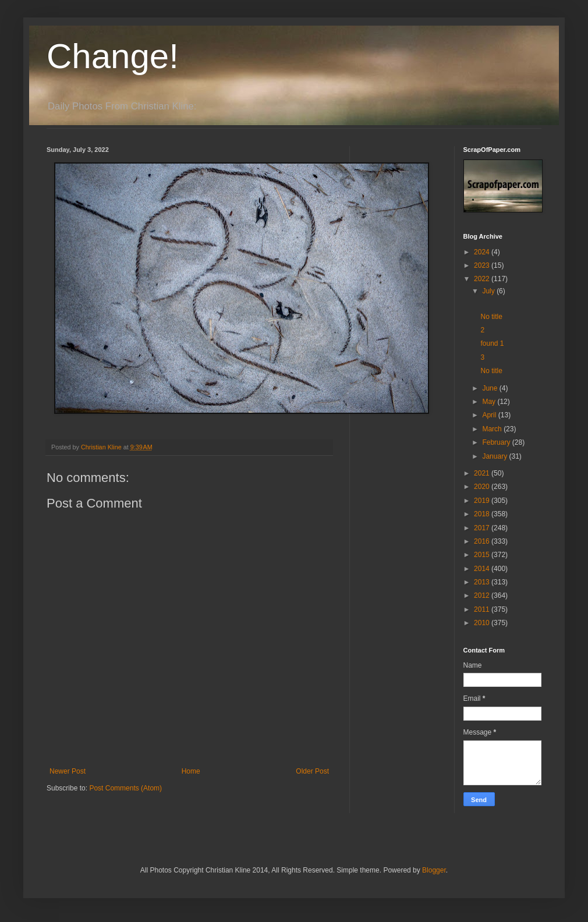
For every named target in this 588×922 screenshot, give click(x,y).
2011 (483, 609)
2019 (483, 501)
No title (491, 317)
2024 (483, 252)
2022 (483, 279)
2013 (483, 582)
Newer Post (68, 771)
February (497, 442)
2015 (483, 555)
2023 (483, 265)
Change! (113, 56)
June (490, 388)
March (493, 429)
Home (191, 771)
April (490, 415)
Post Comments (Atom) (125, 788)
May (490, 402)
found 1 (492, 343)
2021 (483, 473)
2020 (483, 487)
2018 (483, 514)
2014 (483, 569)
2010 (483, 623)
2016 (483, 541)
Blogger (434, 870)
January (495, 456)
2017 (483, 528)
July (489, 291)
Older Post (312, 771)
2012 (483, 595)
